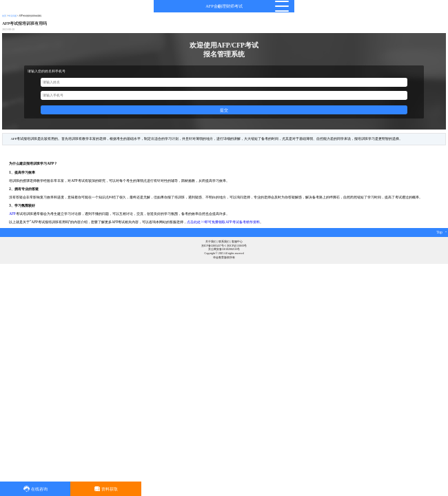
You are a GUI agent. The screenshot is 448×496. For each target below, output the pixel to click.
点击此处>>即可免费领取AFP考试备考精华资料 (223, 222)
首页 (4, 16)
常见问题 (12, 16)
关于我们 (211, 242)
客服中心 (237, 242)
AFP (12, 214)
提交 (224, 110)
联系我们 (224, 242)
